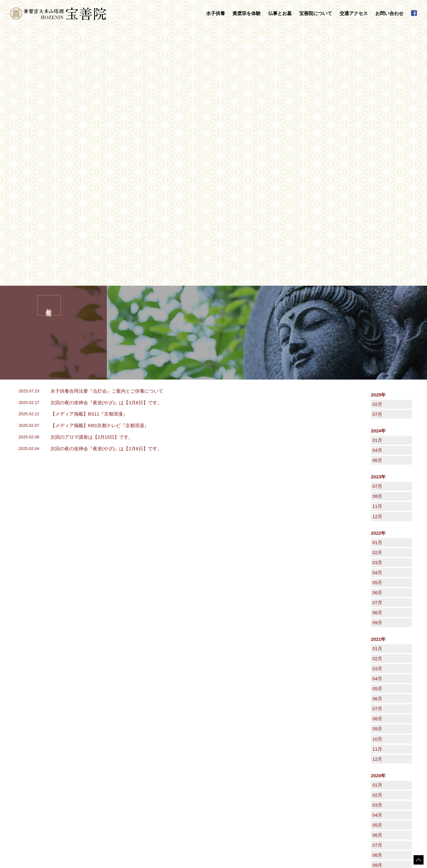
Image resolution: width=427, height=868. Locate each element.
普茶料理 (92, 791)
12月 (377, 258)
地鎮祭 (176, 769)
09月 (377, 365)
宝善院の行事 (252, 763)
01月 (377, 182)
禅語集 (247, 769)
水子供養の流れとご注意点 (107, 756)
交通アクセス (354, 13)
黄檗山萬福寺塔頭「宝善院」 (265, 750)
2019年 (378, 654)
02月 (377, 146)
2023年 (378, 219)
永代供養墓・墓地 (185, 756)
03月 (377, 304)
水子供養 (86, 743)
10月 (377, 481)
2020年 (378, 518)
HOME (14, 702)
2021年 (378, 381)
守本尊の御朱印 (97, 779)
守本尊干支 (250, 756)
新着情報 (333, 756)
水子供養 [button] (216, 13)
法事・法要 (180, 750)
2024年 (378, 173)
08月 (377, 238)
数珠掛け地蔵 (96, 773)
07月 (377, 156)
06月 (377, 202)
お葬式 (176, 763)
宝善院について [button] (316, 13)
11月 (377, 248)
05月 (377, 324)
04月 (377, 192)
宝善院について (249, 743)
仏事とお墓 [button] (280, 13)
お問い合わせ (389, 13)
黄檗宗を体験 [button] (247, 13)
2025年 (378, 137)
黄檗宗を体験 (91, 766)
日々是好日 (335, 750)
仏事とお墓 (174, 743)
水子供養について (99, 750)
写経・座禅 (94, 785)
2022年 (378, 275)
